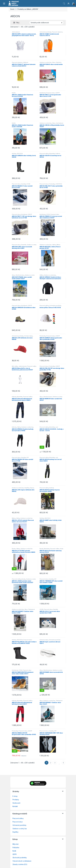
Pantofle (24, 245)
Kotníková (43, 93)
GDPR (15, 854)
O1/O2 (48, 214)
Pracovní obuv (51, 93)
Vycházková (60, 123)
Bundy (14, 549)
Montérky (52, 154)
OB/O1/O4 (20, 154)
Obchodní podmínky (20, 858)
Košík (14, 851)
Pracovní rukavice (57, 32)
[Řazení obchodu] (46, 23)
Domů (12, 9)
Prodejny (16, 800)
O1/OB (28, 184)
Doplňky (27, 488)
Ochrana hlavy (28, 336)
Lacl (57, 427)
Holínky (14, 154)
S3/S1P (58, 93)
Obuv (54, 62)
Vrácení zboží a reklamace (22, 861)
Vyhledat (64, 4)
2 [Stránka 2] (51, 763)
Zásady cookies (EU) (20, 864)
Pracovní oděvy (44, 154)
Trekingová (31, 609)
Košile (14, 93)
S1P (28, 457)
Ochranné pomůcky (45, 32)
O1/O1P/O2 (59, 184)
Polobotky (52, 184)
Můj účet (15, 844)
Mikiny (58, 245)
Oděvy (54, 245)
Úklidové (26, 62)
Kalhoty (58, 154)
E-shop (15, 796)
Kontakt (15, 806)
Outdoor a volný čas (46, 62)
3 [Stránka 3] (55, 763)
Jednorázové (16, 32)
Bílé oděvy (15, 366)
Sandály (23, 184)
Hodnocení (16, 803)
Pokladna (16, 847)
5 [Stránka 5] (63, 763)
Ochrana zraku (44, 640)
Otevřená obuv (20, 275)
